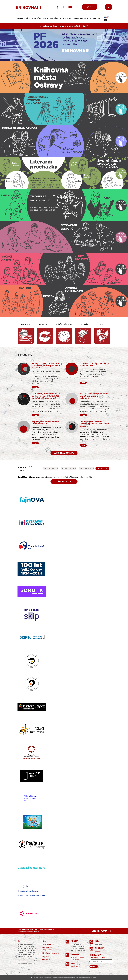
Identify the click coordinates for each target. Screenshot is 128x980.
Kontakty (45, 956)
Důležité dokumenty (50, 953)
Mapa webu (46, 944)
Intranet (45, 941)
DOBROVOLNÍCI (80, 19)
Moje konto (90, 7)
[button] (101, 7)
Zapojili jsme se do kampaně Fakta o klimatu (46, 423)
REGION (67, 19)
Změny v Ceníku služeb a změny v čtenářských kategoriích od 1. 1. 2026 (47, 366)
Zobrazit (98, 951)
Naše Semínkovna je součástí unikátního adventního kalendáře (94, 396)
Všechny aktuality (64, 453)
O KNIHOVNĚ (22, 19)
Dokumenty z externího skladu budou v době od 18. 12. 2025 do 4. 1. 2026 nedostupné (46, 396)
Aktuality (25, 355)
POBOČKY (36, 19)
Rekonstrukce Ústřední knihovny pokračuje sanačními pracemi (94, 424)
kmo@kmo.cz (76, 966)
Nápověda (46, 959)
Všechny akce (64, 482)
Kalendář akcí (25, 469)
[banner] (32, 8)
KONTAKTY (95, 19)
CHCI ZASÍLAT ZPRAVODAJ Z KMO (98, 956)
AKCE (46, 19)
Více (35, 387)
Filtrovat (102, 468)
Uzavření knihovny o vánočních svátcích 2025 (64, 26)
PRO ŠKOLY (56, 19)
